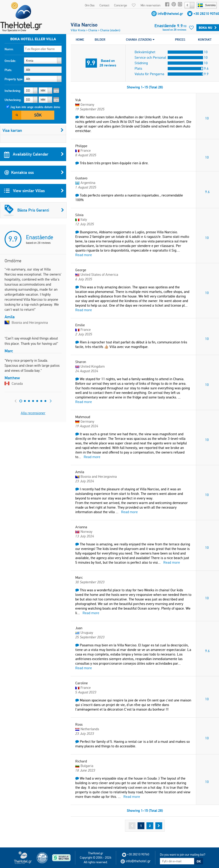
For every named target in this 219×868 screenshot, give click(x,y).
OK (199, 861)
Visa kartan (33, 130)
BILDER (100, 40)
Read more (84, 255)
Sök (38, 115)
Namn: (9, 49)
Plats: (8, 70)
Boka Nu (208, 28)
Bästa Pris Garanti (34, 210)
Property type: (14, 79)
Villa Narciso (84, 25)
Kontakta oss (34, 173)
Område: (10, 61)
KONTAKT (205, 40)
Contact (104, 5)
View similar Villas (34, 191)
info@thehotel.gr (170, 14)
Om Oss (90, 5)
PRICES (180, 40)
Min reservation (150, 5)
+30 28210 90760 (206, 14)
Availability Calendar (34, 154)
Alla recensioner (33, 413)
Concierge (121, 5)
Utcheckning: (13, 100)
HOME (80, 40)
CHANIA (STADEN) (140, 40)
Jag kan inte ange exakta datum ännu (35, 107)
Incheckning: (13, 91)
